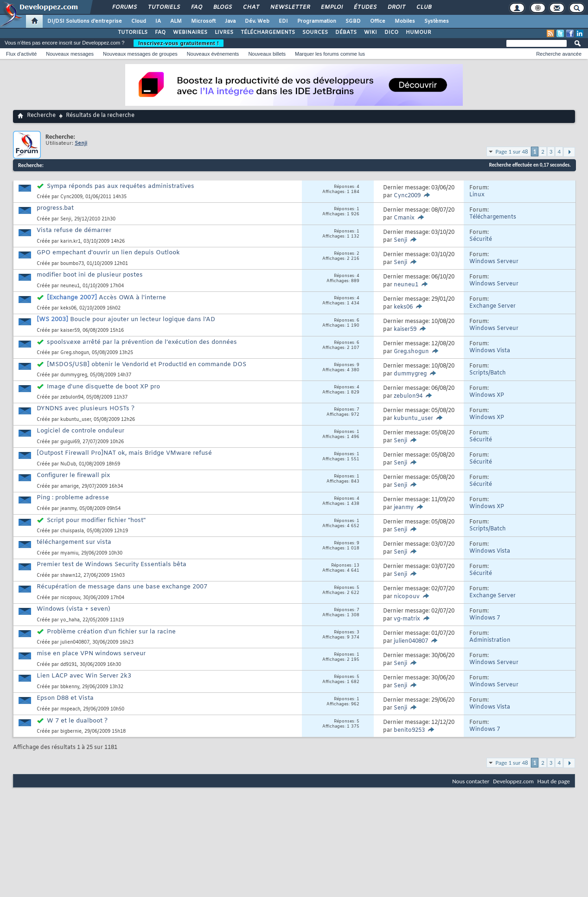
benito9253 (409, 730)
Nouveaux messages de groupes (140, 54)
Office (378, 21)
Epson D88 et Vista (65, 698)
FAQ (196, 7)
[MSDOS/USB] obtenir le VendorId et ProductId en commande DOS (147, 365)
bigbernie (71, 732)
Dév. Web (257, 21)
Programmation (317, 21)
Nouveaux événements (213, 54)
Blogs (222, 7)
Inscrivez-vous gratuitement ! (179, 43)
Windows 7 (485, 618)
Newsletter (290, 7)
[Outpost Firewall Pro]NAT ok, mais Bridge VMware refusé (124, 453)
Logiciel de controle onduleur (80, 431)
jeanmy (68, 509)
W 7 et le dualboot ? (77, 721)
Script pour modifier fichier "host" (96, 520)
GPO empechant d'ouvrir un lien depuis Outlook (108, 253)
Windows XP (487, 395)
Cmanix (404, 218)
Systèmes (437, 21)
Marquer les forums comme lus (330, 54)
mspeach (70, 709)
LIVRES (224, 32)
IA (158, 21)
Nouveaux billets (267, 54)
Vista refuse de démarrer (74, 230)
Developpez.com (513, 781)
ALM (176, 21)
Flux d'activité (21, 54)
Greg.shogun (75, 353)
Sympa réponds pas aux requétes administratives (121, 186)
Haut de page (554, 781)
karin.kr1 (70, 242)
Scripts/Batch (488, 373)
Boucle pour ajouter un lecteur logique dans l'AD (143, 319)
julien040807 (75, 642)
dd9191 (69, 665)
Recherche (41, 116)
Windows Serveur (494, 262)
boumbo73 (72, 264)
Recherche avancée (559, 54)
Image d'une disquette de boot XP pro (103, 387)
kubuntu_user (76, 420)
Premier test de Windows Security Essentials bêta (112, 565)
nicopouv (70, 598)
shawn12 (70, 576)
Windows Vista (490, 351)
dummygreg (74, 375)
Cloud (139, 21)
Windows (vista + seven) (73, 609)
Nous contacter (471, 781)
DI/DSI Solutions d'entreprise (85, 21)
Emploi (331, 7)
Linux (477, 195)
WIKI (371, 32)
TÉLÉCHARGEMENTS (268, 32)
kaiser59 (70, 331)
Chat (251, 7)
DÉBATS (346, 32)
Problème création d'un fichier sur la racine (111, 632)
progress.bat (55, 208)
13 (357, 566)
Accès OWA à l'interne (132, 298)
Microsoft (203, 21)
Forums (124, 7)
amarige (70, 487)
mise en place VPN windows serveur (91, 654)
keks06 (68, 308)
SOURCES (315, 32)
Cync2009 (71, 197)
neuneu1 (70, 286)
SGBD (353, 21)
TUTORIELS (133, 32)
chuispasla (72, 531)
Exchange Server (492, 306)
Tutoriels (163, 7)
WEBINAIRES (190, 32)
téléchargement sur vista (74, 542)
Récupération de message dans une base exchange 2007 (122, 587)
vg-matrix (407, 619)
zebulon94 (72, 397)
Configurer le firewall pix (73, 475)
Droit (396, 7)
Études (365, 7)
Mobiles (405, 21)
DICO (391, 32)
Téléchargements (493, 217)
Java (230, 21)
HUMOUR (419, 32)
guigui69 (70, 442)
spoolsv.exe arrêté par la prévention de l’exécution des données (142, 342)
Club (423, 7)
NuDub (68, 464)
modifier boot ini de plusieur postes (90, 275)
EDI (283, 21)
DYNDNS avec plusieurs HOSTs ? (86, 409)
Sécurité (481, 239)
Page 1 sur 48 (511, 152)
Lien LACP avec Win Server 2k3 (84, 676)
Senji (66, 219)
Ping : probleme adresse (73, 498)
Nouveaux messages (70, 54)
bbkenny (70, 687)
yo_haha (70, 620)
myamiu (69, 553)
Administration (490, 640)
